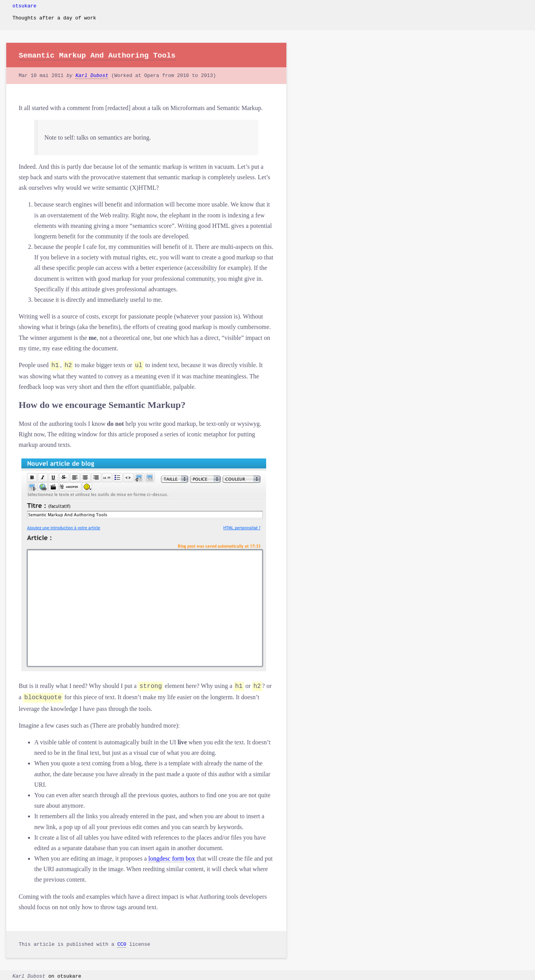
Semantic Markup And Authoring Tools (97, 56)
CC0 (122, 942)
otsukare (24, 6)
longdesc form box (172, 856)
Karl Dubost (92, 76)
